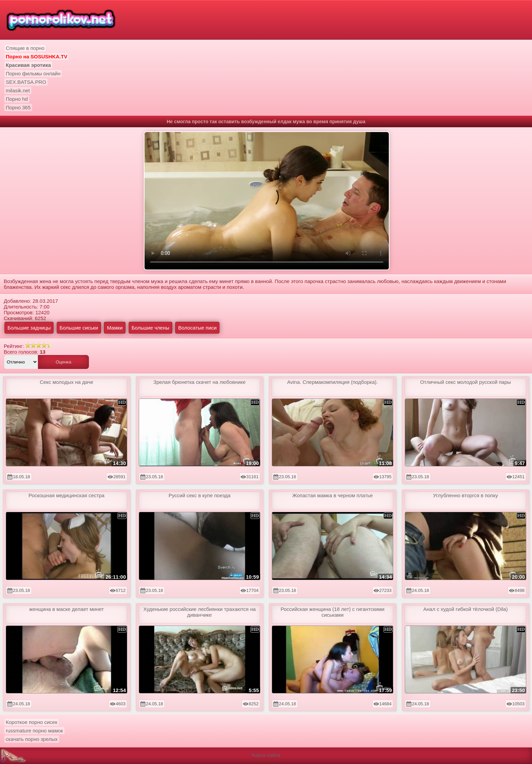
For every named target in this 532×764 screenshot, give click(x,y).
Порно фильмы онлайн (33, 73)
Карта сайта (266, 755)
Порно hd (17, 99)
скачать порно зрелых (32, 739)
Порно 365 (18, 107)
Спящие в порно (25, 48)
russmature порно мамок (34, 731)
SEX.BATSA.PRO (26, 82)
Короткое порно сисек (32, 722)
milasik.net (18, 90)
